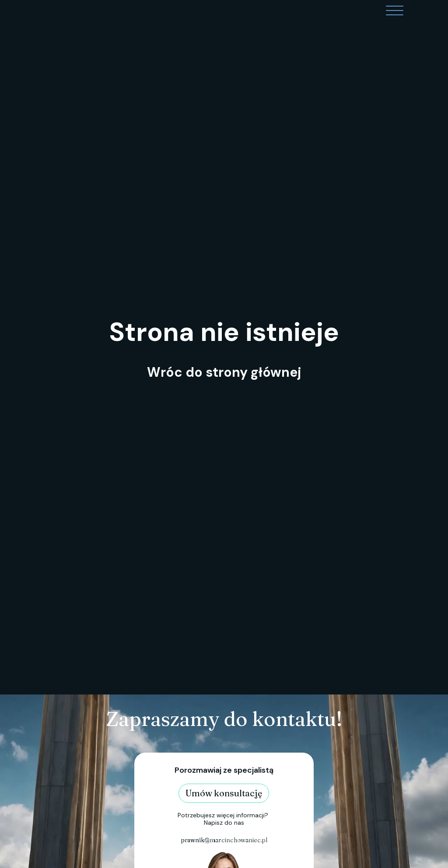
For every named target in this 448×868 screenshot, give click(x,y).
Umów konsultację (224, 793)
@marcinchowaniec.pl (224, 840)
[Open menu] (395, 11)
